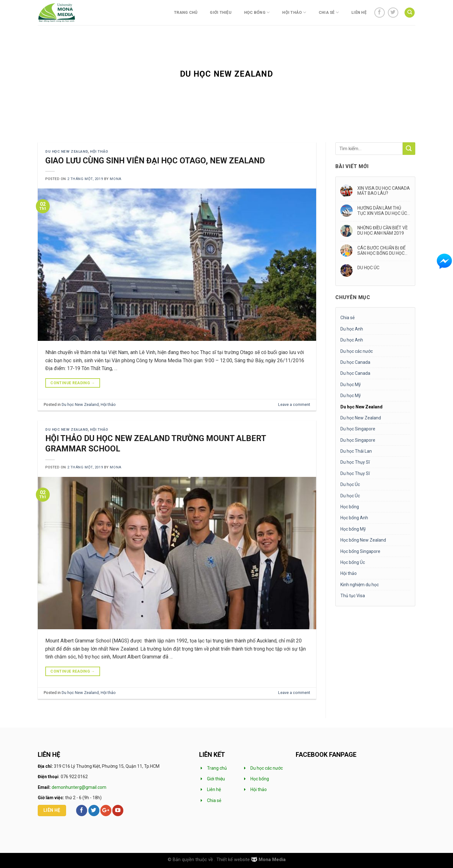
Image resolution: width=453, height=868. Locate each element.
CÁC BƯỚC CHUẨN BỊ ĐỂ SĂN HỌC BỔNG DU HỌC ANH (381, 251)
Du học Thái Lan (356, 451)
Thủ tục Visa (353, 596)
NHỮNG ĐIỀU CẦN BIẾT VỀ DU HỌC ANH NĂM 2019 (383, 230)
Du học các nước (357, 351)
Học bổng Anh (354, 518)
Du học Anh (352, 329)
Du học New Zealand (67, 152)
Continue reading (73, 383)
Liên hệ (359, 12)
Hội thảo (294, 12)
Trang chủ (186, 12)
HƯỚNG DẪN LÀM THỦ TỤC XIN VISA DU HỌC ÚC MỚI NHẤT (382, 211)
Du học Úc (350, 484)
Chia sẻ (329, 12)
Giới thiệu (221, 12)
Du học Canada (355, 362)
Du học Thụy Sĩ (355, 462)
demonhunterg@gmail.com (79, 787)
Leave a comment (294, 404)
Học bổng (257, 12)
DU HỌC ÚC (368, 268)
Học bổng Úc (353, 562)
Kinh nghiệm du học (360, 585)
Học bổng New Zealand (363, 540)
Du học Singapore (358, 429)
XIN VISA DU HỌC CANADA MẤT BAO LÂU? (384, 191)
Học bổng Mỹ (353, 529)
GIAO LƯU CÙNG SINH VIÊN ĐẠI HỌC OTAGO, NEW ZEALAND (155, 161)
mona (115, 179)
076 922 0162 (74, 777)
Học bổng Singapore (360, 551)
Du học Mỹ (351, 385)
